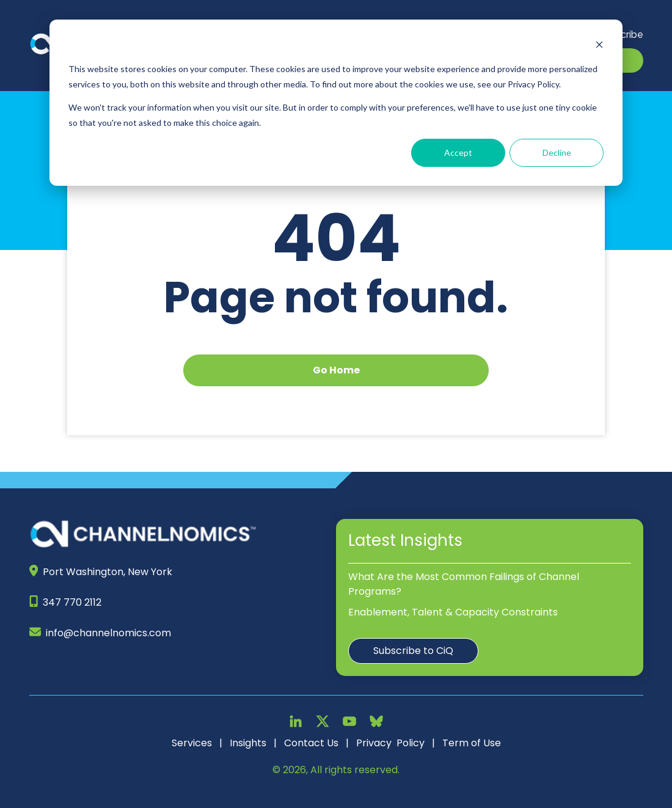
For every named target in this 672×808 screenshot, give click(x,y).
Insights (248, 743)
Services (192, 743)
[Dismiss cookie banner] (599, 46)
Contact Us (311, 743)
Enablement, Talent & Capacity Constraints (453, 612)
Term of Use (472, 743)
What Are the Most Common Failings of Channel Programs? (464, 584)
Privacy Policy (390, 743)
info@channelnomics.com (108, 633)
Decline (557, 152)
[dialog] (336, 103)
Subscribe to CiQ (413, 651)
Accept (458, 152)
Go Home (336, 370)
